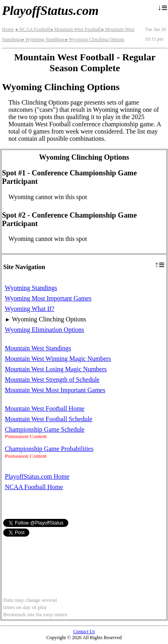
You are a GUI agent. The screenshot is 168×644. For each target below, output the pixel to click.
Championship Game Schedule (45, 429)
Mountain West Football (75, 29)
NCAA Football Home (34, 487)
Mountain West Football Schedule (49, 419)
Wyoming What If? (30, 309)
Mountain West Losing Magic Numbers (56, 369)
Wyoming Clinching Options (94, 39)
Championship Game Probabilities (49, 449)
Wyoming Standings (43, 39)
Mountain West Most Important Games (55, 390)
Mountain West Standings (38, 348)
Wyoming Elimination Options (44, 330)
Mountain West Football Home (45, 408)
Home (8, 29)
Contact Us (84, 632)
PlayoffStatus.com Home (37, 476)
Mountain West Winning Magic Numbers (58, 359)
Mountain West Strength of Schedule (52, 380)
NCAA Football (32, 29)
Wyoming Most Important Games (48, 298)
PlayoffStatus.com (50, 10)
